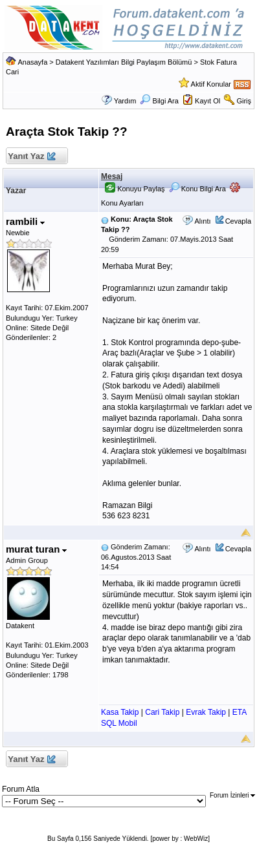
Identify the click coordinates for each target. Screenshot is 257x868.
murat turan (37, 549)
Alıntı (202, 221)
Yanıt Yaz (31, 157)
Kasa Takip (120, 712)
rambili (25, 221)
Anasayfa (32, 62)
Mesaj (112, 176)
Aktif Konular (211, 84)
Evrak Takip (206, 712)
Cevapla (238, 221)
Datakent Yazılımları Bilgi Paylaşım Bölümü (124, 62)
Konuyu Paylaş (135, 189)
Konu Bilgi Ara (197, 189)
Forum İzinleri (232, 795)
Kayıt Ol (207, 101)
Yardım (125, 101)
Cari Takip (162, 712)
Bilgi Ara (159, 101)
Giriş (244, 101)
